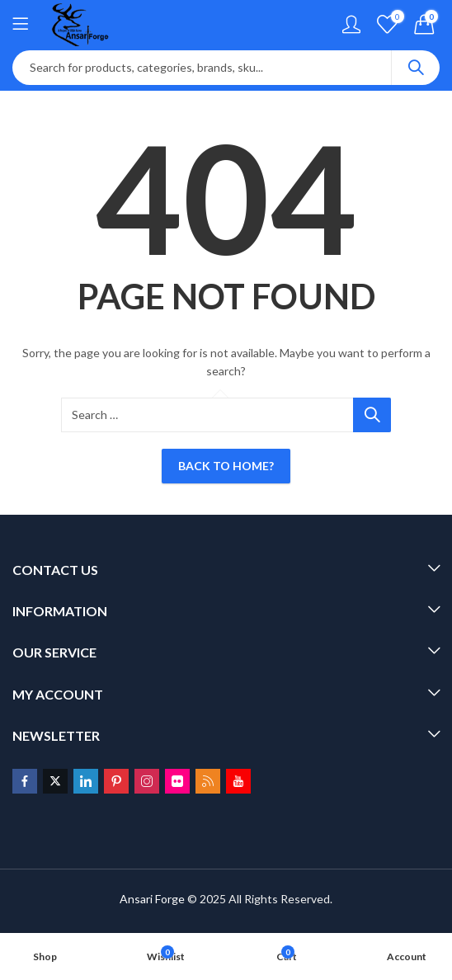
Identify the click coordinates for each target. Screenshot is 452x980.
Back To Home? (226, 466)
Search (416, 68)
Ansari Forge (152, 899)
